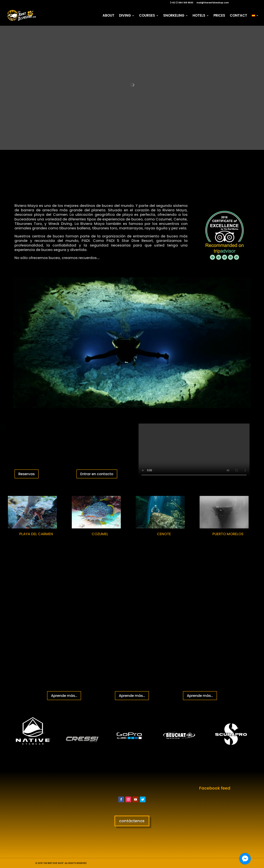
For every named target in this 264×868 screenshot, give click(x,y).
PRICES (219, 16)
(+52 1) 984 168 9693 (182, 3)
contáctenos (132, 821)
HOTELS (199, 16)
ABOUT (108, 16)
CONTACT (238, 16)
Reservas (27, 474)
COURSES (147, 16)
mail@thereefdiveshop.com (213, 3)
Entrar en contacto (97, 474)
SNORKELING (174, 16)
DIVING (125, 16)
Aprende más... (64, 696)
